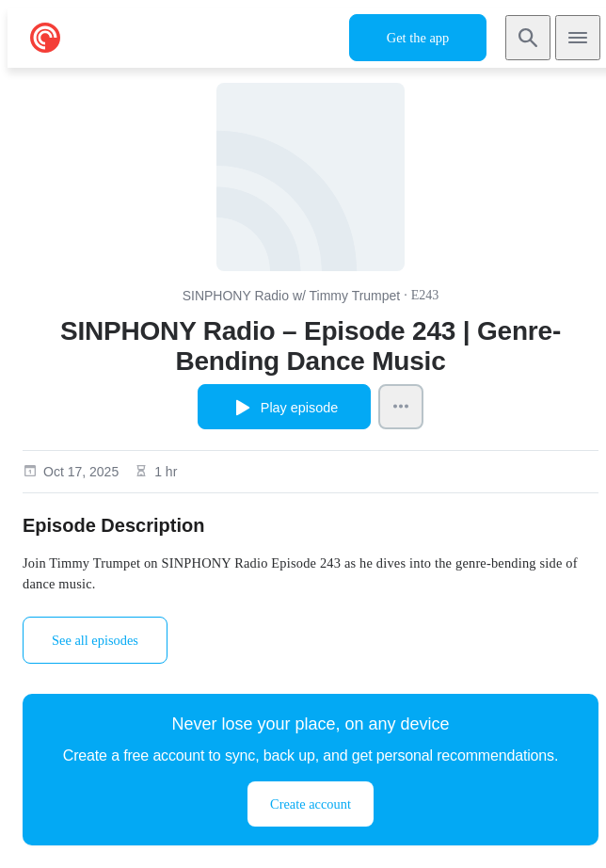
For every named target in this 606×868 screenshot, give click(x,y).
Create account (311, 804)
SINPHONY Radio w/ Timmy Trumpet (292, 296)
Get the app (418, 38)
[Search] (528, 38)
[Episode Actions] (401, 407)
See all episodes (95, 640)
